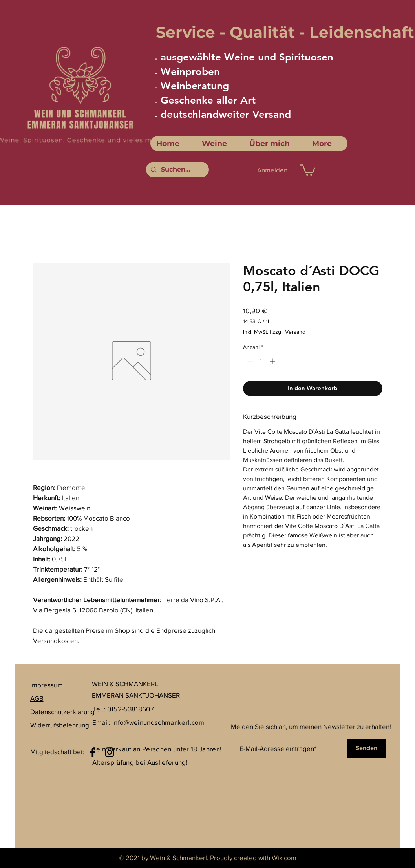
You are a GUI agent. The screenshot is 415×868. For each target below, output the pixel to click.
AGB (37, 698)
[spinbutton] (261, 361)
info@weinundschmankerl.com (158, 722)
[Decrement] (249, 361)
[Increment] (273, 361)
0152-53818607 (131, 709)
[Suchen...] (177, 170)
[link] (308, 170)
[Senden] (367, 749)
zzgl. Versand (289, 332)
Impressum (47, 685)
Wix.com (284, 858)
